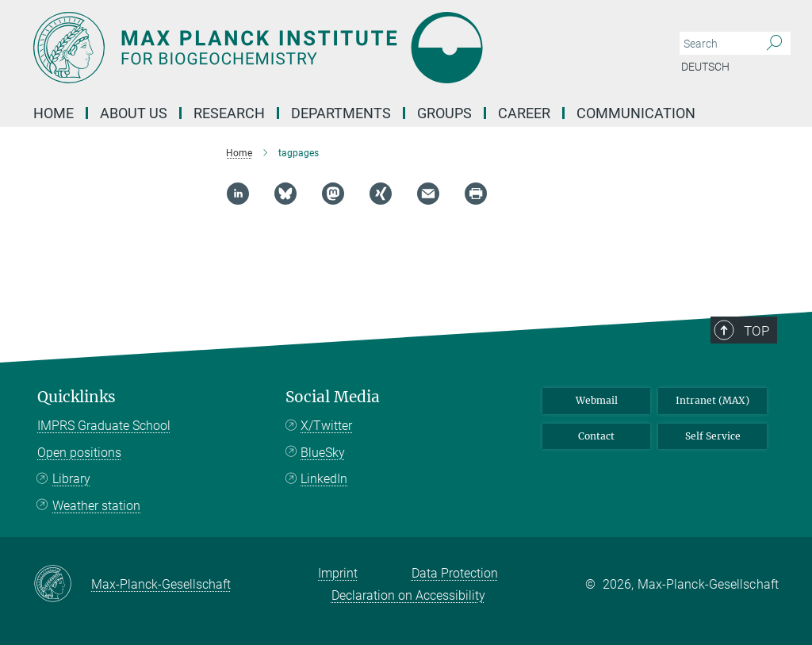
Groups (444, 113)
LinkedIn (324, 479)
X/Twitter (326, 426)
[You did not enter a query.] (717, 44)
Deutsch (705, 67)
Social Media (333, 397)
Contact (596, 436)
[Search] (774, 44)
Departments (341, 113)
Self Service (713, 436)
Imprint (338, 573)
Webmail (597, 400)
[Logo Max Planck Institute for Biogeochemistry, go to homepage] (331, 48)
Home (54, 113)
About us (134, 113)
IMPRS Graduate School (104, 426)
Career (524, 113)
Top (756, 331)
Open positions (79, 453)
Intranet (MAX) (712, 400)
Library (71, 479)
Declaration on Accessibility (408, 595)
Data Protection (455, 573)
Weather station (96, 506)
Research (229, 113)
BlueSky (323, 453)
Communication (636, 113)
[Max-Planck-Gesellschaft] (62, 585)
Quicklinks (77, 397)
